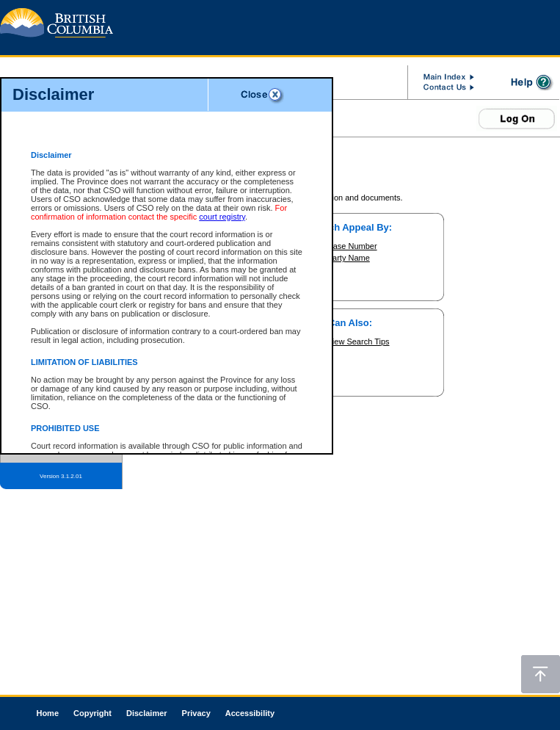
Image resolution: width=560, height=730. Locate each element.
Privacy (196, 713)
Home (47, 713)
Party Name (349, 258)
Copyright (92, 713)
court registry (222, 217)
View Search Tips (359, 341)
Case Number (352, 246)
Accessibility (250, 713)
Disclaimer (147, 713)
